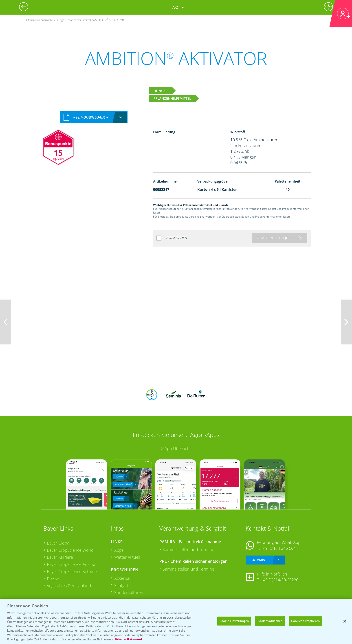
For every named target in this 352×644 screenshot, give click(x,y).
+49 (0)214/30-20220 (280, 580)
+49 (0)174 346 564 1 (280, 548)
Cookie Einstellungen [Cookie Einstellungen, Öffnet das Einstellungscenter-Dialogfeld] (234, 621)
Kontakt (259, 560)
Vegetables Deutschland (69, 586)
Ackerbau (123, 578)
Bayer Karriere (60, 557)
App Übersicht (178, 448)
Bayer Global (59, 543)
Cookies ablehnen (270, 621)
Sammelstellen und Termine (188, 549)
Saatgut (121, 585)
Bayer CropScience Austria (71, 564)
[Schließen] (345, 621)
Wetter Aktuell (127, 557)
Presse (53, 579)
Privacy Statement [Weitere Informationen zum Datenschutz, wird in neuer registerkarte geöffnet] (129, 639)
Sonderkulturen (129, 592)
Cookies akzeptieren (305, 621)
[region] (176, 621)
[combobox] (94, 117)
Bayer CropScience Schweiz (72, 571)
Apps (119, 550)
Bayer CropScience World (70, 550)
